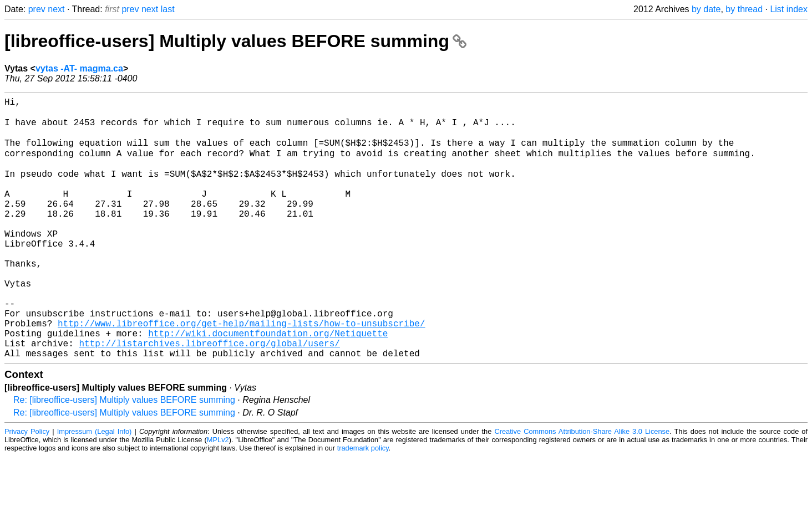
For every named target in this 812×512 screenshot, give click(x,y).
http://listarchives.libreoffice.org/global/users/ (209, 396)
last (168, 9)
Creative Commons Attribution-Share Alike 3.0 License (582, 487)
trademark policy (363, 503)
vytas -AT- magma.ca (79, 68)
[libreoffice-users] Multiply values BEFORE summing (235, 41)
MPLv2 (218, 495)
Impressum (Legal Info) (95, 487)
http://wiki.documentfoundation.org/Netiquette (268, 384)
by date (706, 9)
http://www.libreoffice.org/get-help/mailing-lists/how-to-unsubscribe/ (241, 372)
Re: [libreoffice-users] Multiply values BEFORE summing (124, 455)
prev (37, 9)
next (56, 9)
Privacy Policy (27, 487)
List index (789, 9)
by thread (744, 9)
